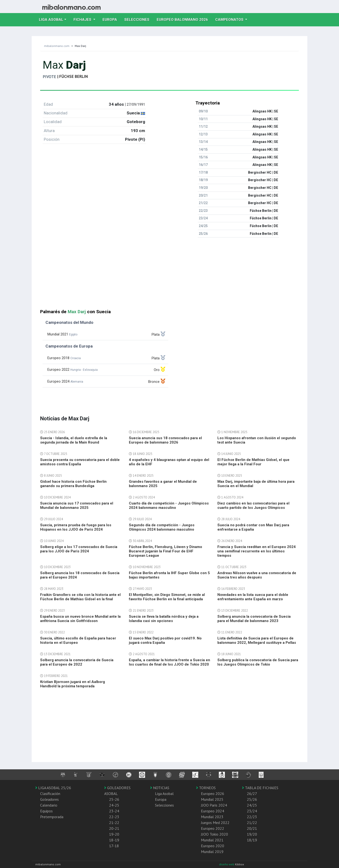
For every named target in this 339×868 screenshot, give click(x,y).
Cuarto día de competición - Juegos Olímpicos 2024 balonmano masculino (169, 505)
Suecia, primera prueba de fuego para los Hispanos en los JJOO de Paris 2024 (76, 527)
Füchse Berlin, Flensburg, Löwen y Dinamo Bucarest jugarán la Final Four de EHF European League (166, 551)
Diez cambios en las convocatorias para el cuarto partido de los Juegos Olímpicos (253, 505)
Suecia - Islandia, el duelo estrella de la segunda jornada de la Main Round (74, 440)
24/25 (252, 805)
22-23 (114, 817)
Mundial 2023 (212, 817)
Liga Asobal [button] (51, 20)
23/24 (252, 811)
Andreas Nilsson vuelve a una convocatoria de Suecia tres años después (257, 575)
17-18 (114, 846)
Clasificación (50, 794)
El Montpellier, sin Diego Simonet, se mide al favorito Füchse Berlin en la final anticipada (167, 597)
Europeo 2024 (213, 811)
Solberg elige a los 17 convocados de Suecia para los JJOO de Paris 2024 (79, 549)
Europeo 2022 (213, 828)
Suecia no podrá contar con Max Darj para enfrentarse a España (253, 527)
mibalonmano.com (57, 46)
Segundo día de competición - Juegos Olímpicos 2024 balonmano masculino (162, 527)
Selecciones (139, 19)
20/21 (252, 828)
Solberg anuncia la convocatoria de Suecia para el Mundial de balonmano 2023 (254, 619)
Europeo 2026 (213, 794)
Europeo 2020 (213, 846)
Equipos (46, 811)
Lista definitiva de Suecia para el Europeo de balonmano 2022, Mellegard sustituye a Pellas (257, 640)
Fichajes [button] (83, 20)
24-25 (114, 805)
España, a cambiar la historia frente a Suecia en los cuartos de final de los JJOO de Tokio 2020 (169, 662)
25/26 (252, 799)
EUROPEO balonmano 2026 (184, 19)
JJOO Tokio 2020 (214, 834)
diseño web (227, 864)
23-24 (114, 811)
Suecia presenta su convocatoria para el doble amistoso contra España (80, 462)
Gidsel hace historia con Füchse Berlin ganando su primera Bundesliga (73, 484)
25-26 (114, 799)
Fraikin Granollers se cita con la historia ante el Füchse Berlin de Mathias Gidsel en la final (80, 597)
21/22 (252, 823)
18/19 (252, 840)
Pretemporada (52, 817)
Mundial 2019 (212, 852)
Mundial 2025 (212, 799)
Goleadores (49, 799)
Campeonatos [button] (230, 20)
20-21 (114, 828)
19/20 (252, 834)
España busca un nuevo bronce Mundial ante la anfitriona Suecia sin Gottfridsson (80, 619)
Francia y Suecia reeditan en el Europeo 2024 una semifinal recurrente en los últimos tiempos (257, 551)
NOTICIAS (160, 788)
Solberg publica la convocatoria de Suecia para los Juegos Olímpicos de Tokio (258, 662)
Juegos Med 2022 (215, 823)
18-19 (114, 840)
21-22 (114, 823)
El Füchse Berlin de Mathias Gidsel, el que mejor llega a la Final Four (253, 462)
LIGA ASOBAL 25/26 (53, 788)
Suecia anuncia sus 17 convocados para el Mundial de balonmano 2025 (77, 505)
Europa (112, 19)
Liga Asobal (164, 794)
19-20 (114, 834)
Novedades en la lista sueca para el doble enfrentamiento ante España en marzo (253, 597)
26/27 (252, 794)
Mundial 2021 (212, 840)
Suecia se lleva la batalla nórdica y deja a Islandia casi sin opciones (164, 619)
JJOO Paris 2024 (214, 805)
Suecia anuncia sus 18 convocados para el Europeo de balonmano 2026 (165, 440)
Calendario (49, 805)
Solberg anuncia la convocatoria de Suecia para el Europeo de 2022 (77, 662)
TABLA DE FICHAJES (260, 788)
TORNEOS (206, 788)
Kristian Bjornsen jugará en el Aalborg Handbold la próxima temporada (73, 684)
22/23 (252, 817)
